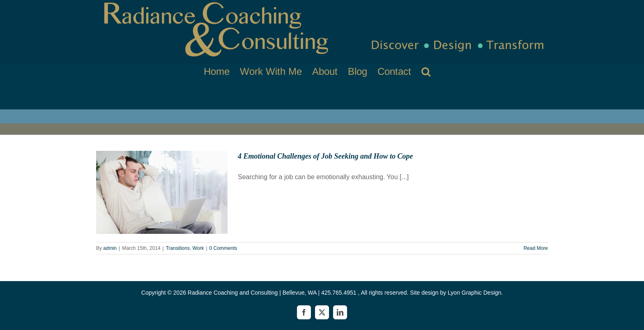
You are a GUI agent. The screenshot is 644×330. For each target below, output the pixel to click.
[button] (426, 71)
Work (198, 248)
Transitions (178, 248)
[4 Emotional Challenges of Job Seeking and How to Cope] (162, 192)
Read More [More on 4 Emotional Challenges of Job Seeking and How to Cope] (536, 248)
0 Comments (223, 248)
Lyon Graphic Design (474, 293)
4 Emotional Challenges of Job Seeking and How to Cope (325, 156)
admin (110, 248)
